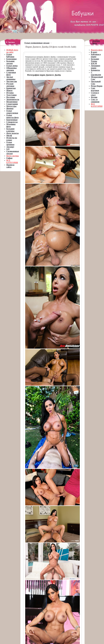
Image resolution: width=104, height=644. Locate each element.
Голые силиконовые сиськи (37, 43)
